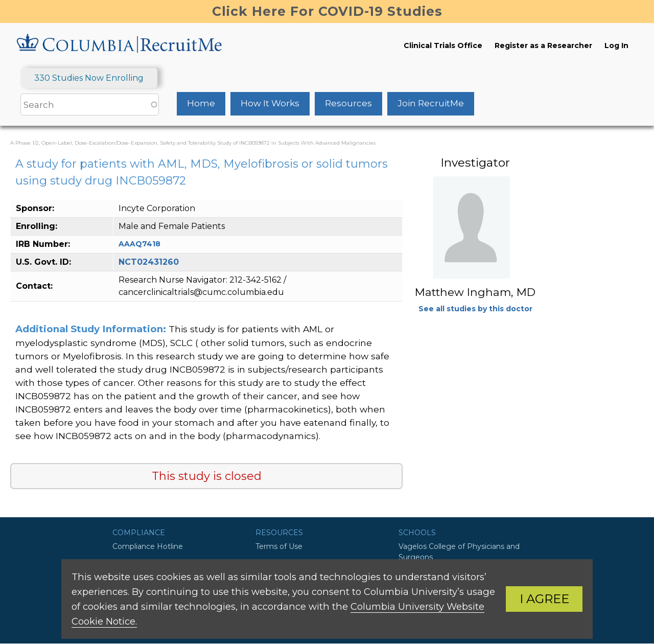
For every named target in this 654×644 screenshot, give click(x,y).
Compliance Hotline (148, 546)
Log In (616, 45)
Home (201, 103)
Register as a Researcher (543, 45)
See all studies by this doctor (475, 309)
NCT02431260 (149, 262)
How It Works (270, 103)
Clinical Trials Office (443, 45)
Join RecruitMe (431, 103)
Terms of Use (279, 546)
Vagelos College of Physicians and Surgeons (459, 552)
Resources (348, 103)
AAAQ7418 (139, 244)
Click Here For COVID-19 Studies (327, 11)
